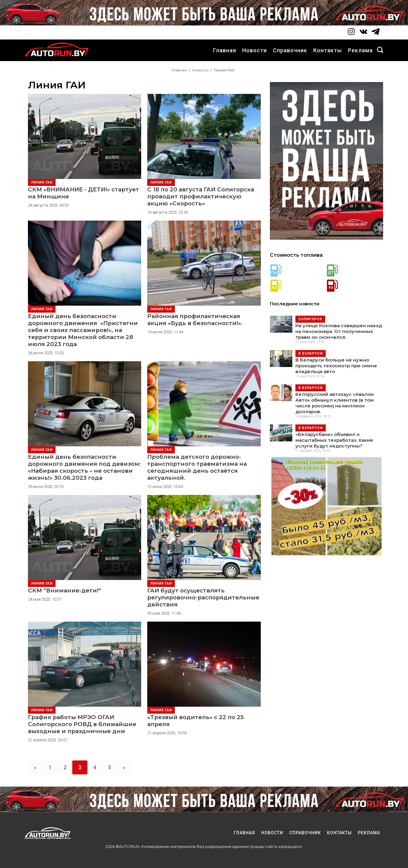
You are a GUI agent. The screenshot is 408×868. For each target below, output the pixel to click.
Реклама (360, 50)
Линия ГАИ (42, 182)
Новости (255, 50)
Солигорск (310, 319)
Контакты (328, 50)
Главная (225, 50)
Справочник (290, 50)
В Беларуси (311, 353)
